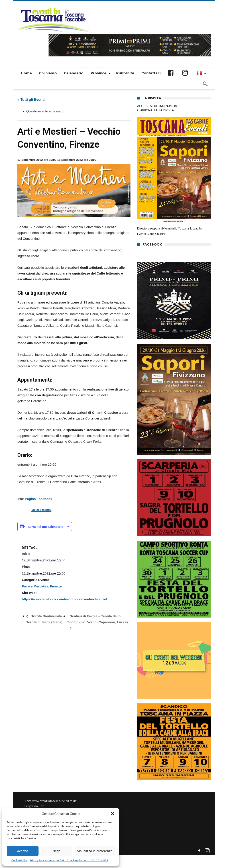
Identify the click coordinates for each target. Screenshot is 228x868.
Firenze (56, 586)
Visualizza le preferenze (95, 851)
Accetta (22, 851)
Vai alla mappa (41, 510)
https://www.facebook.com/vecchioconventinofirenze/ (64, 599)
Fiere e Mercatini (35, 586)
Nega (57, 851)
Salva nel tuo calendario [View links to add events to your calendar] (45, 527)
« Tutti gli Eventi (31, 100)
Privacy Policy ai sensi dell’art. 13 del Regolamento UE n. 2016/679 (69, 860)
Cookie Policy (19, 860)
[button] (113, 814)
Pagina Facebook (38, 499)
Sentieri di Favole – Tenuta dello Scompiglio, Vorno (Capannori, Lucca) (97, 619)
